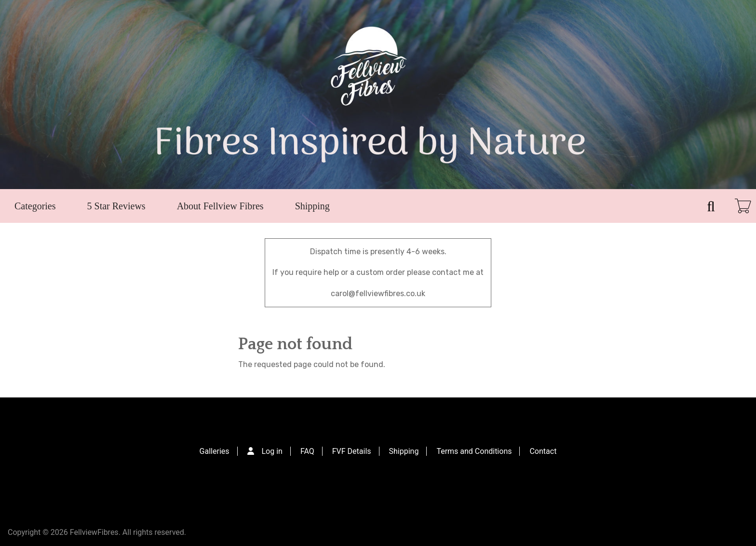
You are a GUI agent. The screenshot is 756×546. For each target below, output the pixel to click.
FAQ (307, 451)
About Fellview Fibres (220, 206)
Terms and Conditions (474, 451)
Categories (35, 206)
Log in (272, 451)
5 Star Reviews (116, 206)
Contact (543, 451)
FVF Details (352, 451)
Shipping (312, 206)
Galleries (215, 451)
